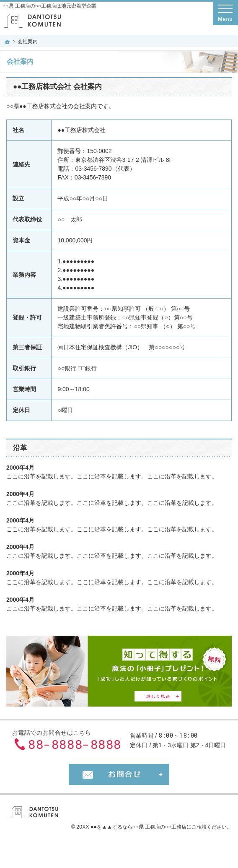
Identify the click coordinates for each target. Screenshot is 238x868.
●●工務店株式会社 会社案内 (57, 87)
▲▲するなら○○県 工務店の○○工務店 (144, 827)
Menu (225, 13)
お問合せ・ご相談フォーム (119, 774)
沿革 (20, 448)
